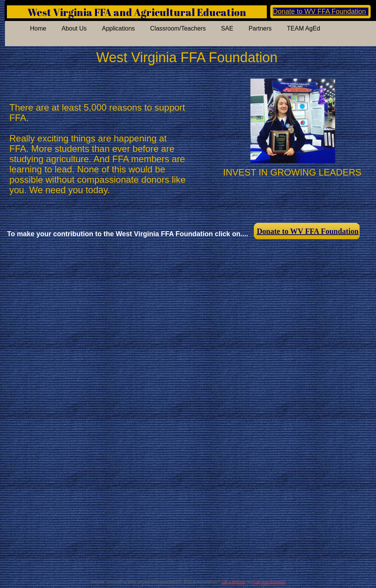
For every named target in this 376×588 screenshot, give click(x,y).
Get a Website (233, 582)
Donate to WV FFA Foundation (320, 11)
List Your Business (270, 582)
